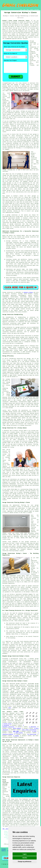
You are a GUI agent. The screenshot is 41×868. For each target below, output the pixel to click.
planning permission (8, 649)
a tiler (34, 731)
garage (19, 174)
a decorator (33, 727)
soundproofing (22, 317)
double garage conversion (29, 753)
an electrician (32, 734)
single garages (7, 183)
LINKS (24, 10)
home (4, 715)
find (7, 684)
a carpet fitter (7, 724)
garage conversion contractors (11, 303)
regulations (34, 168)
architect (5, 139)
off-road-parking (30, 124)
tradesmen (21, 737)
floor (32, 517)
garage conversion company (6, 101)
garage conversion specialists (22, 744)
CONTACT (32, 10)
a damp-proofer (18, 733)
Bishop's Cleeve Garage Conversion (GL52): (16, 21)
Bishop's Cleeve (28, 292)
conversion (6, 123)
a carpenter (6, 725)
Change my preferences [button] (25, 862)
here (10, 708)
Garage (4, 292)
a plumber (16, 736)
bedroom (31, 113)
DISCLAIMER (37, 10)
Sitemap (4, 849)
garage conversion (16, 116)
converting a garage (28, 823)
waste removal (17, 728)
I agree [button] (25, 854)
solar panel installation (29, 730)
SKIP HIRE (16, 731)
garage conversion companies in (12, 801)
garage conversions (26, 756)
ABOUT (28, 10)
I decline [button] (25, 858)
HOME (21, 10)
